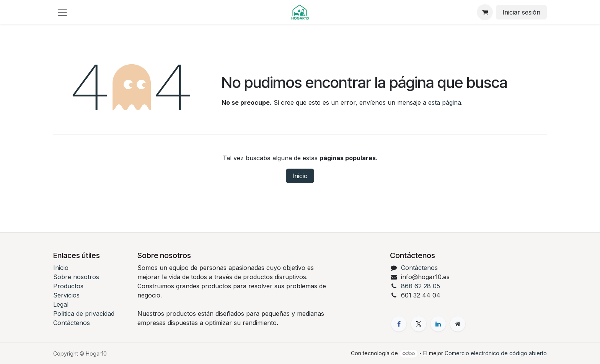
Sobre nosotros (76, 277)
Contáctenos (72, 323)
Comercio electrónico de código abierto (496, 353)
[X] (419, 324)
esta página (445, 102)
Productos (68, 286)
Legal (61, 304)
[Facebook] (399, 324)
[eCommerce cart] (485, 12)
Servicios (66, 295)
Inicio (300, 176)
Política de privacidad (84, 314)
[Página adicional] (458, 324)
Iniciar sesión (521, 12)
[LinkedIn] (438, 324)
